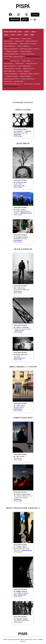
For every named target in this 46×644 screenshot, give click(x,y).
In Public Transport (12, 51)
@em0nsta (17, 499)
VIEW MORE (18, 136)
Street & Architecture (11, 49)
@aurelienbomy (27, 550)
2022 (6, 35)
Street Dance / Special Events (14, 56)
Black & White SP (32, 41)
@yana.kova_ (18, 291)
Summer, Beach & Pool (11, 54)
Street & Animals (26, 51)
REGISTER (15, 19)
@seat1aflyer (18, 240)
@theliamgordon (26, 213)
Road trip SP (19, 41)
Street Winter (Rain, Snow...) (13, 84)
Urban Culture (26, 39)
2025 (20, 32)
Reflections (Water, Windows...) (30, 49)
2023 (33, 32)
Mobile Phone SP (29, 69)
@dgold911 (17, 135)
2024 (27, 32)
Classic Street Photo (28, 54)
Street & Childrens (24, 46)
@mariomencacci (20, 358)
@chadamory (18, 409)
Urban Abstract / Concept (28, 44)
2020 (19, 35)
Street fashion (8, 41)
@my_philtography (20, 595)
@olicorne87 (19, 331)
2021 (13, 35)
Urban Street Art (31, 64)
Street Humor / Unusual (32, 84)
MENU (25, 19)
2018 (32, 35)
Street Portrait (15, 39)
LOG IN (35, 15)
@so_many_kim (19, 186)
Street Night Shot (9, 46)
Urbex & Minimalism (10, 44)
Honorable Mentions (33, 56)
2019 (26, 35)
